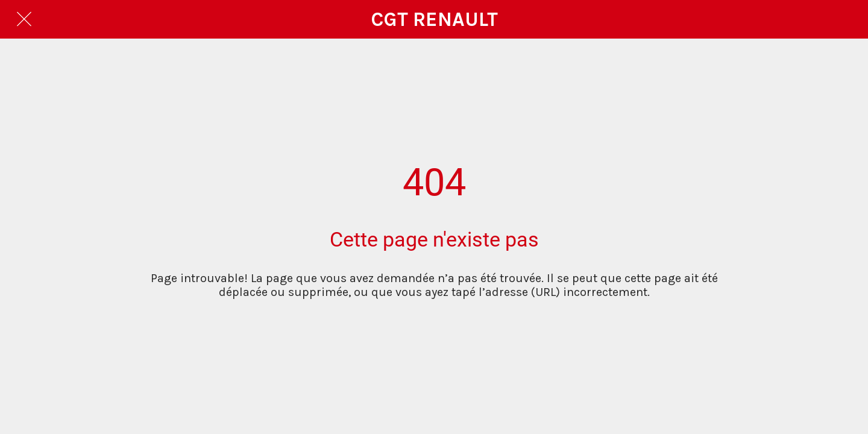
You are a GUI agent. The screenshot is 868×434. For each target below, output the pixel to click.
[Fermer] (24, 19)
